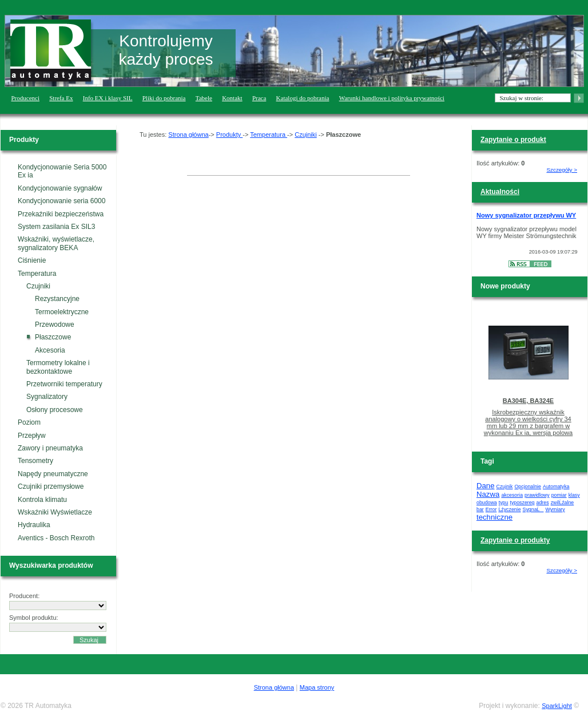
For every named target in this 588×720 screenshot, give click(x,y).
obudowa (487, 503)
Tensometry (35, 461)
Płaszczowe (53, 337)
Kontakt (232, 98)
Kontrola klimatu (42, 500)
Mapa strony (317, 687)
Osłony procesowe (55, 410)
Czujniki (38, 286)
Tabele (204, 98)
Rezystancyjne (57, 299)
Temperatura (37, 274)
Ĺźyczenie (509, 509)
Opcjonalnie (528, 486)
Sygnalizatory (47, 397)
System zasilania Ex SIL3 (56, 227)
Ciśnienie (32, 260)
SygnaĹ (533, 509)
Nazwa (488, 494)
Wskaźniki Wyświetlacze (55, 512)
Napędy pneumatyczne (53, 474)
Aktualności (500, 192)
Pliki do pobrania (164, 98)
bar (480, 509)
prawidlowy (537, 495)
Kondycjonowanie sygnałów (60, 188)
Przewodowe (55, 325)
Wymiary (555, 509)
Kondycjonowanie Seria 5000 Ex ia (62, 171)
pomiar (559, 495)
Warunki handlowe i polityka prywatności (392, 98)
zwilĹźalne (563, 503)
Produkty (229, 134)
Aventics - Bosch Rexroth (56, 538)
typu (504, 503)
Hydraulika (34, 525)
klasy (574, 495)
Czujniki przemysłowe (51, 486)
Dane (486, 486)
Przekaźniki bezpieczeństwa (61, 214)
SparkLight (557, 706)
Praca (259, 98)
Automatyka (556, 486)
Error (491, 509)
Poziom (29, 422)
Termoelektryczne (62, 312)
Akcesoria (50, 350)
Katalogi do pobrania (303, 98)
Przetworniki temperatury (64, 384)
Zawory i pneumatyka (50, 448)
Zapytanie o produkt (513, 140)
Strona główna (188, 134)
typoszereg (522, 503)
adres (543, 503)
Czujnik (505, 486)
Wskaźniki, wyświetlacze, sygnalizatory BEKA (56, 243)
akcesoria (512, 495)
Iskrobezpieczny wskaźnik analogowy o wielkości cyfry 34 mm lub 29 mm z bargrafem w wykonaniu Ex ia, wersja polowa (528, 422)
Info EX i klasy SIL (108, 98)
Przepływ (32, 436)
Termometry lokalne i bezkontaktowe (58, 367)
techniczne (494, 517)
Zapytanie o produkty (515, 540)
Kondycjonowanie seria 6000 (61, 201)
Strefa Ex (61, 98)
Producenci (25, 98)
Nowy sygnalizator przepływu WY (526, 215)
